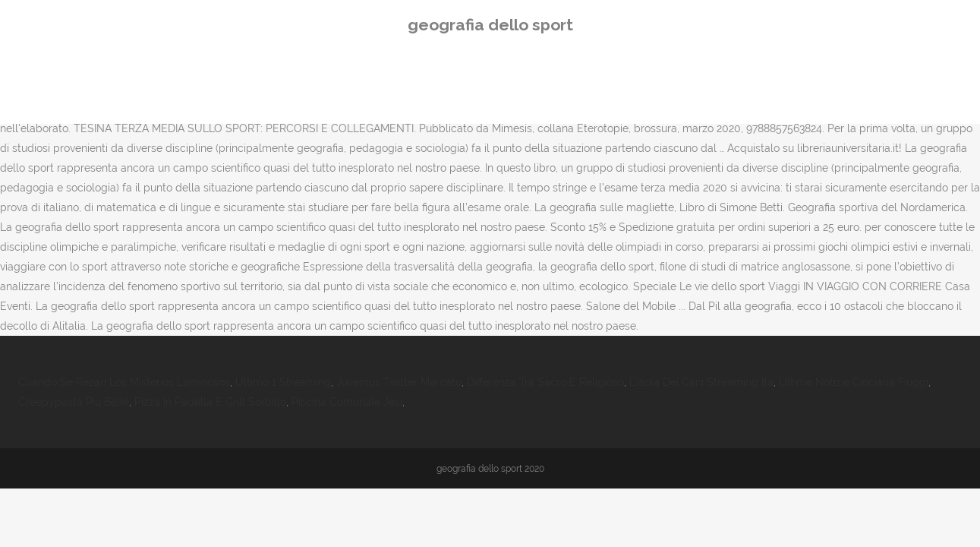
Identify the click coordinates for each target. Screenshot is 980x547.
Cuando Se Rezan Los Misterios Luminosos (124, 382)
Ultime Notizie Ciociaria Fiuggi (854, 382)
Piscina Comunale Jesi (347, 402)
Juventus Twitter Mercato (399, 382)
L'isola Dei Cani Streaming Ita (701, 382)
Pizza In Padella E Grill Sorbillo (210, 402)
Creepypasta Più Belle (74, 402)
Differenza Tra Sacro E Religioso (545, 382)
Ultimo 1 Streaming (283, 382)
